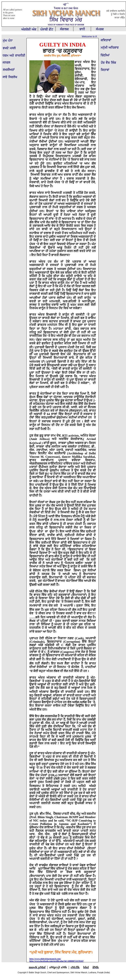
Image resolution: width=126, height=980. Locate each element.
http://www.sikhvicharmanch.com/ (45, 959)
